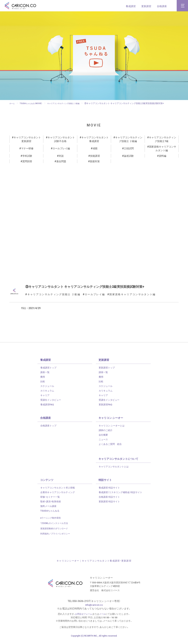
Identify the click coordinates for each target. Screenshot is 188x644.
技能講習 (95, 156)
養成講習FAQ (48, 408)
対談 (61, 156)
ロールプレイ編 (61, 148)
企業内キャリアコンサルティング (59, 496)
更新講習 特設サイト (110, 505)
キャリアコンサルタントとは (115, 470)
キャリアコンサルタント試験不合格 (61, 139)
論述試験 (129, 156)
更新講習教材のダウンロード (55, 532)
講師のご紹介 (106, 434)
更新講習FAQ (106, 408)
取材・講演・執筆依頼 (51, 505)
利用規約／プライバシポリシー (56, 537)
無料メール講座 (49, 510)
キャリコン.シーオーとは (113, 429)
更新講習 (146, 6)
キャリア (45, 399)
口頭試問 (129, 148)
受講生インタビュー (51, 403)
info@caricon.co (94, 608)
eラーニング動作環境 (51, 521)
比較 (43, 385)
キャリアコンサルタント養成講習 (95, 139)
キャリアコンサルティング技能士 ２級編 (129, 139)
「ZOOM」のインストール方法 (55, 527)
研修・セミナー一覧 (51, 500)
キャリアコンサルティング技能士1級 (163, 139)
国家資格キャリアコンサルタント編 (163, 148)
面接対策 (95, 161)
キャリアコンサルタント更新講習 (27, 139)
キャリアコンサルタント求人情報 (59, 491)
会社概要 (104, 438)
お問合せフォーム (83, 617)
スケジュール (48, 390)
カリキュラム (48, 394)
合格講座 (162, 6)
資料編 (163, 156)
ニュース (104, 443)
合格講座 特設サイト (110, 500)
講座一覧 (45, 376)
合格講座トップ (49, 429)
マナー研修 (27, 148)
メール (103, 617)
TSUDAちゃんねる (50, 514)
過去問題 (61, 161)
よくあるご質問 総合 (111, 448)
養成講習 (131, 6)
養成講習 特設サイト (110, 491)
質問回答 (27, 161)
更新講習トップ (107, 371)
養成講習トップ (49, 371)
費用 (43, 380)
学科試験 (27, 156)
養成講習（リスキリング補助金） (122, 496)
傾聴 (95, 148)
